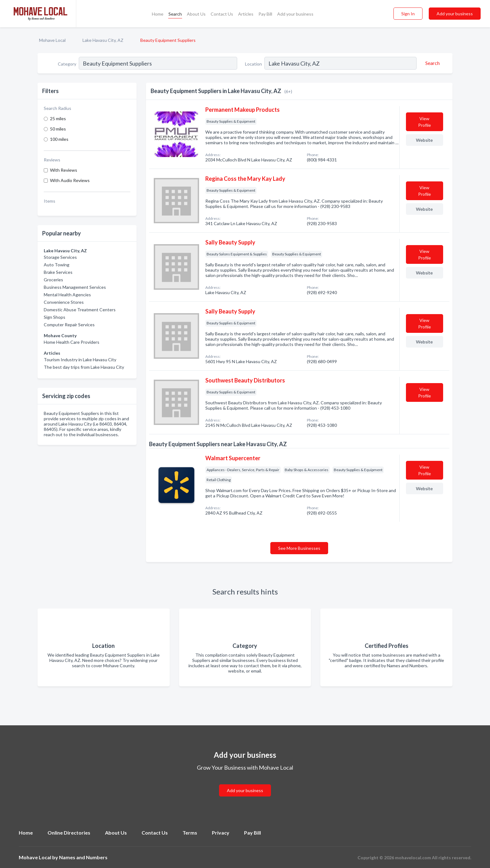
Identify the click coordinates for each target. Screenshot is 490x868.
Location (253, 64)
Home (158, 14)
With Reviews (64, 170)
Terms (190, 833)
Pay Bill (265, 14)
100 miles (59, 139)
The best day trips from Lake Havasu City (84, 367)
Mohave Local (52, 40)
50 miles (58, 129)
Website (424, 140)
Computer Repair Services (69, 325)
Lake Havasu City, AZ (103, 40)
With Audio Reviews (70, 180)
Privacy (221, 833)
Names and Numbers (83, 857)
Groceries (53, 280)
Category (67, 64)
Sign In (408, 14)
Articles (246, 14)
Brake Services (58, 272)
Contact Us (222, 14)
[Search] (432, 63)
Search (175, 14)
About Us (196, 14)
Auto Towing (57, 265)
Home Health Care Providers (72, 342)
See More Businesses (299, 548)
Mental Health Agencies (67, 295)
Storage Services (60, 257)
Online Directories (69, 833)
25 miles (58, 118)
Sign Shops (55, 317)
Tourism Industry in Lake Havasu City (80, 360)
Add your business (295, 14)
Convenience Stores (64, 302)
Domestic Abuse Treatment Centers (80, 310)
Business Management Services (75, 287)
